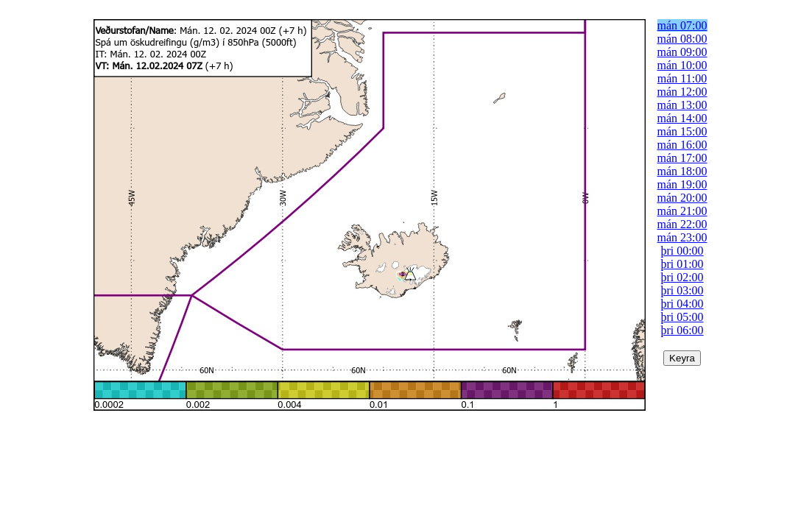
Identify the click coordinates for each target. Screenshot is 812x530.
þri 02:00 (682, 277)
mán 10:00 (682, 65)
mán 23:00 (682, 237)
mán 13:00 (682, 105)
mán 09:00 (682, 52)
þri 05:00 (682, 317)
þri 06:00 (682, 330)
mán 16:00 (682, 145)
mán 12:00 (682, 92)
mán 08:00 (682, 39)
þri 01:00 (682, 264)
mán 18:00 (682, 171)
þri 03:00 (682, 290)
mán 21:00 (682, 211)
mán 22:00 (682, 224)
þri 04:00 (682, 304)
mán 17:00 (682, 158)
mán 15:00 (682, 131)
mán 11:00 (682, 78)
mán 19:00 (682, 184)
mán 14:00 (682, 118)
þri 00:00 (682, 251)
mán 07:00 (682, 25)
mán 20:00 (682, 198)
